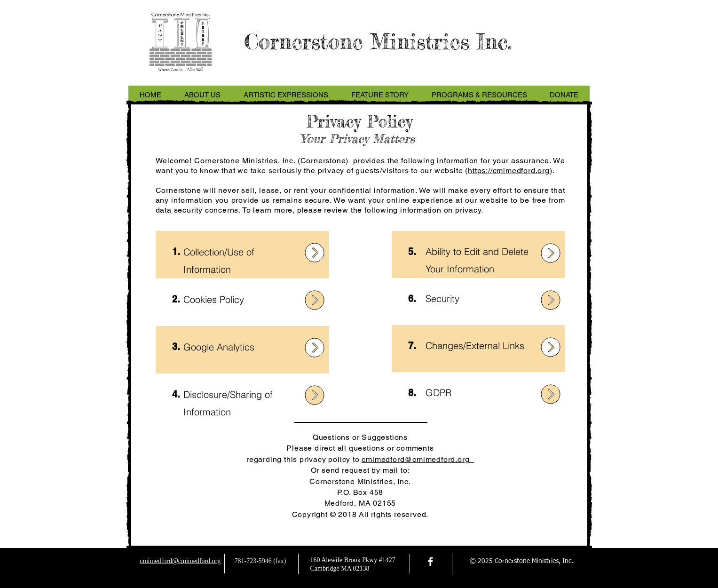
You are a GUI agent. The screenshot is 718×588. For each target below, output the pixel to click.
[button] (203, 95)
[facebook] (430, 561)
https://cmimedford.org (509, 171)
